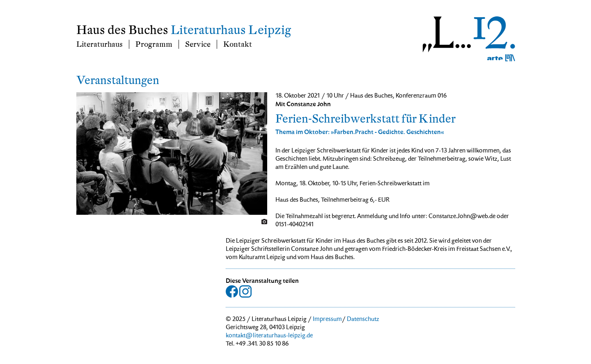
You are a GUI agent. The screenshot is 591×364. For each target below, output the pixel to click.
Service (198, 44)
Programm (154, 44)
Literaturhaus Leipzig (231, 30)
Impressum (327, 320)
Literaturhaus (100, 44)
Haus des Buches (122, 30)
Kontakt (238, 44)
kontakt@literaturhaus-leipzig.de (269, 336)
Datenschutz (363, 320)
